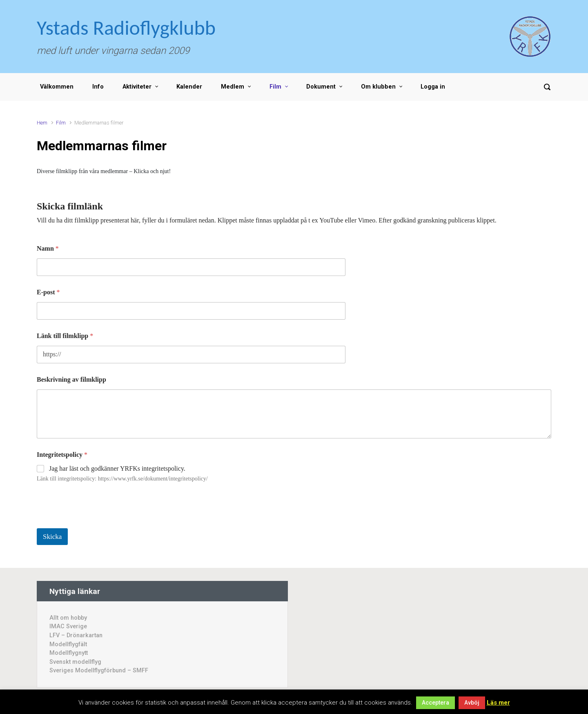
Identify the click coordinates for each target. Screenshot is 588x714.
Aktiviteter (137, 87)
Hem (42, 123)
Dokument (321, 87)
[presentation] (99, 523)
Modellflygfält (68, 644)
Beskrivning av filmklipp (71, 379)
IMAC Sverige (68, 626)
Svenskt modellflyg (75, 662)
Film (275, 87)
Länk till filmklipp (65, 336)
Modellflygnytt (69, 653)
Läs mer (498, 703)
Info (98, 87)
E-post (48, 292)
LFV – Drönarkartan (76, 635)
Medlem (233, 87)
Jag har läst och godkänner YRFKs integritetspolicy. (117, 468)
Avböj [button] (472, 703)
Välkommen (57, 87)
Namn (48, 248)
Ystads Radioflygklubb (126, 28)
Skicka (52, 537)
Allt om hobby (68, 618)
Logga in (433, 87)
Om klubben (378, 87)
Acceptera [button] (435, 703)
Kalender (189, 87)
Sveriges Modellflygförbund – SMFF (99, 671)
